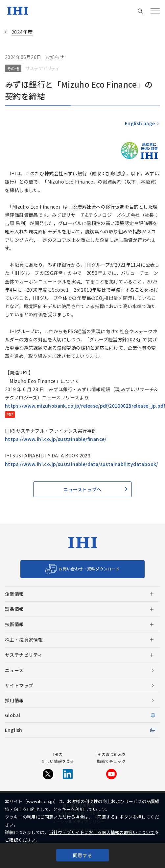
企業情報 (14, 594)
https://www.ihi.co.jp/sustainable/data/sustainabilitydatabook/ (82, 464)
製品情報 (14, 609)
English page (140, 123)
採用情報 (14, 700)
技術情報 (14, 624)
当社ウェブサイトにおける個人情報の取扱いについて (102, 832)
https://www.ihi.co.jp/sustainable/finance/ (56, 439)
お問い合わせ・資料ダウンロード (89, 569)
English (14, 730)
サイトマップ (19, 685)
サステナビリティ (24, 655)
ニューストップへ (82, 489)
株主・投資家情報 (24, 640)
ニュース (14, 670)
